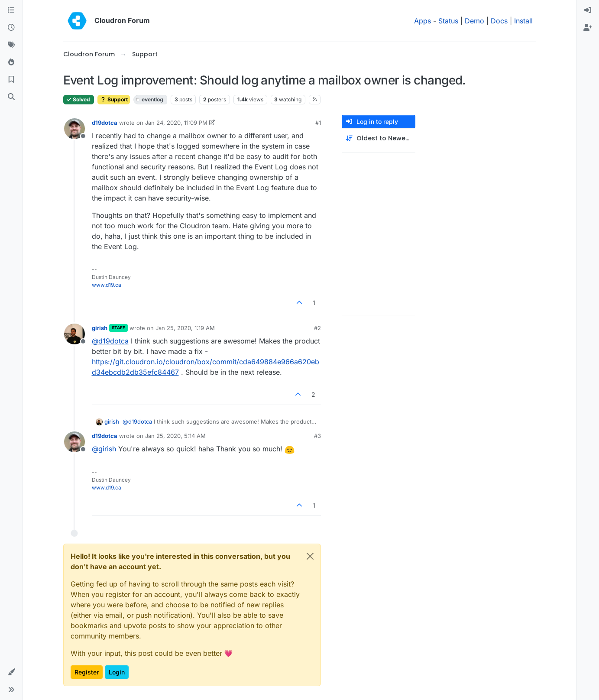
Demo (474, 21)
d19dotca (105, 123)
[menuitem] (588, 10)
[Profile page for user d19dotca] (74, 129)
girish (100, 328)
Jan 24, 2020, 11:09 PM (176, 123)
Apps (423, 21)
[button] (11, 672)
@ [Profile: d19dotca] (110, 341)
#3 (317, 436)
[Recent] (11, 28)
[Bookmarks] (11, 80)
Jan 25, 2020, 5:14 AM (175, 436)
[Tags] (11, 45)
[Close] (310, 556)
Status (448, 21)
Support (114, 99)
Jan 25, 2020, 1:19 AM (185, 328)
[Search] (11, 97)
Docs (499, 21)
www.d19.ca (107, 285)
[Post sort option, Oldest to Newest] (379, 138)
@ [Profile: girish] (104, 449)
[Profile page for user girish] (74, 334)
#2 (317, 328)
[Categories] (11, 10)
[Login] (588, 10)
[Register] (588, 28)
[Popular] (11, 62)
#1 (318, 123)
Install (523, 21)
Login (117, 672)
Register (87, 672)
